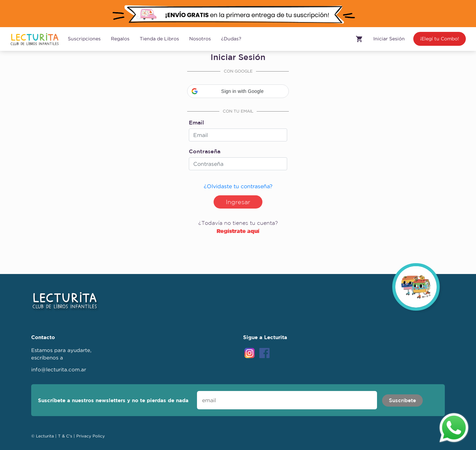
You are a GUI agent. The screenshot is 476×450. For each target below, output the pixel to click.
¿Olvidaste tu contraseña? (238, 186)
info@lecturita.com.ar (59, 369)
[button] (238, 91)
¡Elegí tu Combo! (440, 39)
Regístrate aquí (238, 231)
